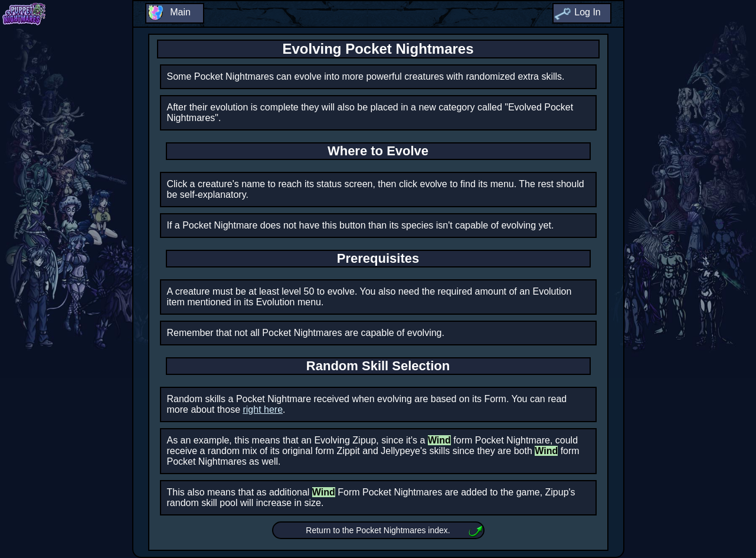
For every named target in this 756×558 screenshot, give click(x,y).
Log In (587, 12)
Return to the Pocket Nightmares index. (378, 530)
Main (180, 12)
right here (263, 409)
